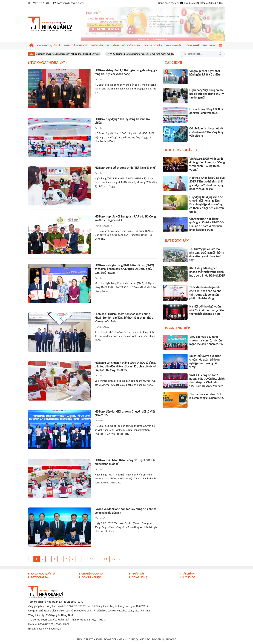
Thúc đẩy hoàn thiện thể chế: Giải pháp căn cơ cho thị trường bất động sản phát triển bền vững (205, 293)
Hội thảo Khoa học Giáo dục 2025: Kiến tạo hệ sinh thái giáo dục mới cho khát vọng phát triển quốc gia (207, 183)
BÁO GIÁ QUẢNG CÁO (164, 639)
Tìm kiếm (220, 54)
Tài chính (99, 80)
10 (91, 559)
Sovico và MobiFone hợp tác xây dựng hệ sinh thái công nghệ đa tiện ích (126, 511)
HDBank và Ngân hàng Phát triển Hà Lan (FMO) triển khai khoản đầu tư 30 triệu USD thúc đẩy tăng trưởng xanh (124, 269)
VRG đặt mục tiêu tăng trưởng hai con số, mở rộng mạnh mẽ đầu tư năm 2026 (154, 54)
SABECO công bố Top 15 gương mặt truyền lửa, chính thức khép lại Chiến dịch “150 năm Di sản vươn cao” (207, 381)
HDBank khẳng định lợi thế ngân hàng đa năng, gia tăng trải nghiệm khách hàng (126, 72)
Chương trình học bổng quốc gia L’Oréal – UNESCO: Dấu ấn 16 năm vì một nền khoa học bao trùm (207, 224)
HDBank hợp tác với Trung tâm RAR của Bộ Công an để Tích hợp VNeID (125, 218)
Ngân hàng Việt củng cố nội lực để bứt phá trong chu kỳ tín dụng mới (206, 94)
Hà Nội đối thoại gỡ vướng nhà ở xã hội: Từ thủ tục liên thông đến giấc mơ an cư (207, 310)
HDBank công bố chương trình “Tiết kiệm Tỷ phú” (125, 168)
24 (106, 559)
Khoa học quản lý (182, 150)
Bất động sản (177, 241)
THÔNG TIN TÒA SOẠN (89, 639)
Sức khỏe (188, 578)
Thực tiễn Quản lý (103, 226)
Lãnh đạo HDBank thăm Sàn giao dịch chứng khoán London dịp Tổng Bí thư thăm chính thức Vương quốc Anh (124, 318)
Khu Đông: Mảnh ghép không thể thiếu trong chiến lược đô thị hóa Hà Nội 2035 (207, 272)
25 (113, 559)
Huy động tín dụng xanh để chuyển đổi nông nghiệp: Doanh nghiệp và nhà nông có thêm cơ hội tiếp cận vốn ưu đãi (207, 204)
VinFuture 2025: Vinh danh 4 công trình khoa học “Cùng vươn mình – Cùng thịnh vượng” (207, 164)
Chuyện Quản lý (92, 574)
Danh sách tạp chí (168, 3)
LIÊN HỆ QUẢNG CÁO (138, 639)
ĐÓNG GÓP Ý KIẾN (114, 639)
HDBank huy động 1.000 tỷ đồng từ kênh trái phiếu (123, 121)
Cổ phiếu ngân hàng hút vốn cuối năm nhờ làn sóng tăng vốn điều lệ (207, 132)
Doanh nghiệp (178, 328)
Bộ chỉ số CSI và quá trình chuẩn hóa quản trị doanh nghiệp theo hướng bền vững (65, 54)
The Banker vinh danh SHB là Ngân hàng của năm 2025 (206, 396)
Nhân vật (138, 574)
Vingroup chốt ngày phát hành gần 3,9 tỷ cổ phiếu (205, 73)
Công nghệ (100, 518)
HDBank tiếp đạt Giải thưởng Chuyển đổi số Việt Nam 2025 (125, 414)
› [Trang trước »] (120, 559)
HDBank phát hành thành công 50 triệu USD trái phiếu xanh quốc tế (125, 462)
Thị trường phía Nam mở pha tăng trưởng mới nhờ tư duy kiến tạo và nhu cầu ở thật (207, 255)
